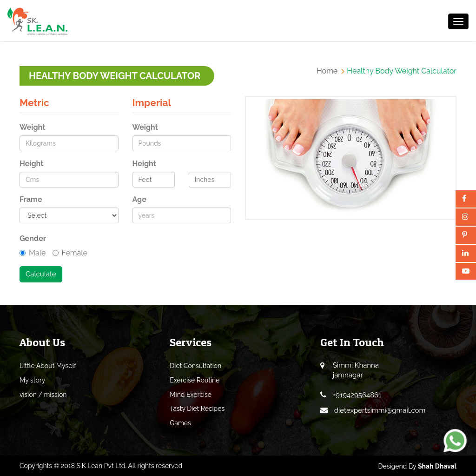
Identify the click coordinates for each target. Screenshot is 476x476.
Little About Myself (48, 366)
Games (180, 423)
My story (32, 380)
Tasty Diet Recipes (197, 409)
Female (70, 253)
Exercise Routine (195, 380)
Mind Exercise (191, 395)
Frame (31, 199)
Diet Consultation (195, 366)
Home (327, 71)
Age (139, 199)
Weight (32, 127)
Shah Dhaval (437, 466)
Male (33, 253)
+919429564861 (357, 395)
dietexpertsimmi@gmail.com (380, 410)
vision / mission (43, 395)
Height (31, 164)
